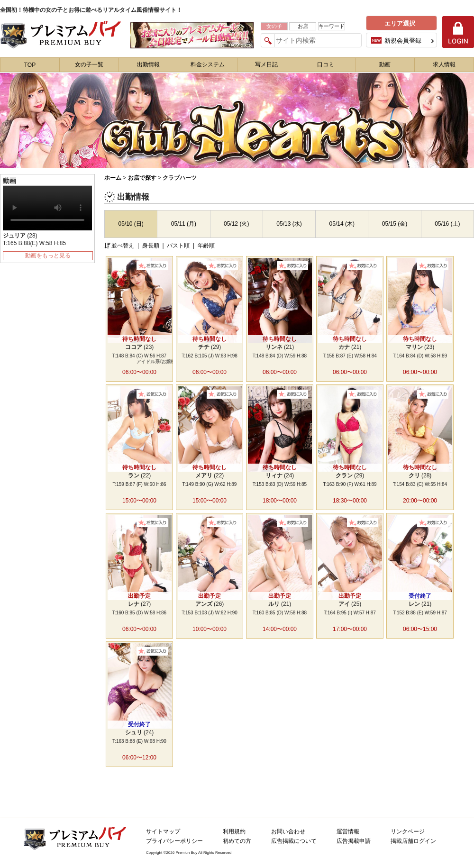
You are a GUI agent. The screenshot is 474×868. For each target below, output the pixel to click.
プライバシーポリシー (174, 841)
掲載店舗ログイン (413, 841)
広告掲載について (294, 841)
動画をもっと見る (48, 256)
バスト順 (179, 246)
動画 (385, 64)
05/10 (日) (131, 224)
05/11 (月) (184, 224)
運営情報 (348, 831)
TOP (30, 65)
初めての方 (237, 841)
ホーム (113, 178)
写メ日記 (266, 64)
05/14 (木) (342, 224)
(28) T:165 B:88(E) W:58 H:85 (34, 239)
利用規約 (234, 831)
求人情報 (444, 64)
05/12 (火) (236, 224)
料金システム (208, 64)
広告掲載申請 (354, 841)
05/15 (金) (395, 224)
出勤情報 (148, 64)
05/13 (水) (289, 224)
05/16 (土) (447, 224)
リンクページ (408, 831)
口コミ (326, 64)
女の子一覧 (89, 64)
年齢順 (206, 246)
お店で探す (142, 178)
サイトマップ (163, 831)
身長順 (151, 246)
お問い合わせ (288, 831)
